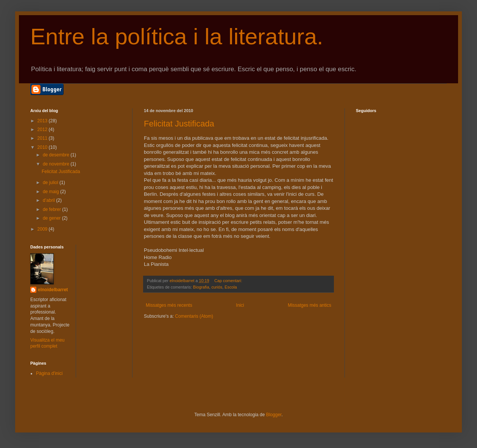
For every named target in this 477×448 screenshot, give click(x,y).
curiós (217, 287)
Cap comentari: (229, 281)
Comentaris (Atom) (194, 316)
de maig (51, 192)
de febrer (52, 209)
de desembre (57, 155)
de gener (52, 218)
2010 (43, 147)
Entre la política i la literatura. (177, 37)
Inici (240, 305)
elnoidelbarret (53, 290)
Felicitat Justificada (179, 124)
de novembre (57, 164)
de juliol (51, 183)
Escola (231, 287)
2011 (43, 138)
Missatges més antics (309, 305)
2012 (43, 130)
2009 (43, 229)
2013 (43, 121)
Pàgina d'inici (49, 373)
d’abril (49, 200)
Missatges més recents (169, 305)
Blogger (274, 415)
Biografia (201, 287)
